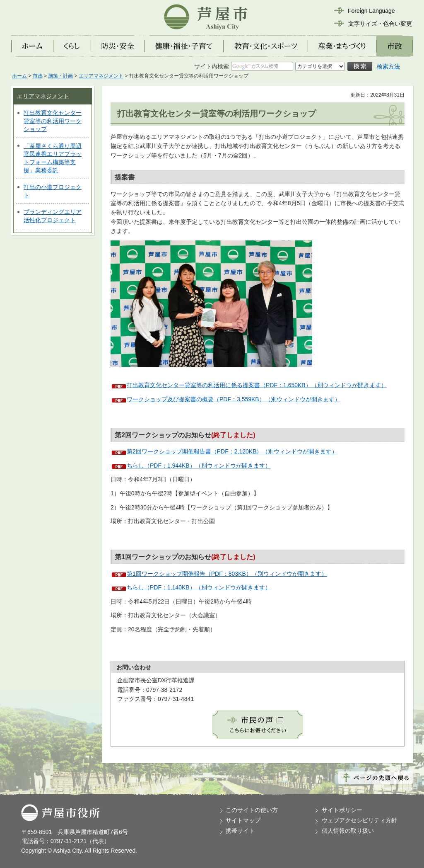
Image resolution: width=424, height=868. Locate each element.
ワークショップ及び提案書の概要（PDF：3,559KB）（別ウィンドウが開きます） (234, 399)
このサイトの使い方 (252, 810)
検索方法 (388, 66)
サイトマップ (243, 820)
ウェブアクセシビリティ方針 (359, 820)
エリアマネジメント (101, 76)
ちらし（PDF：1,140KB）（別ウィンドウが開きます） (199, 587)
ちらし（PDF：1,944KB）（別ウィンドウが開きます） (199, 466)
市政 (38, 76)
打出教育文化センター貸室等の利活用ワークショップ (53, 121)
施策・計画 (60, 76)
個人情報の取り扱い (348, 831)
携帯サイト (240, 831)
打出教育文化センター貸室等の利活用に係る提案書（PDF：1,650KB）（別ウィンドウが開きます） (257, 385)
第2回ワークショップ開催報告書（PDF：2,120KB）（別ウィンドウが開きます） (232, 451)
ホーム (19, 76)
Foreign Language (371, 11)
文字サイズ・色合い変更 (380, 24)
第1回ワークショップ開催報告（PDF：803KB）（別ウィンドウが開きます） (227, 574)
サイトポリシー (342, 810)
